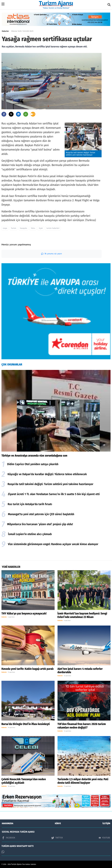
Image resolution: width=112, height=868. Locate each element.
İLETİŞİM (106, 823)
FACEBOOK (8, 838)
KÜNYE (58, 823)
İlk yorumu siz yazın (52, 254)
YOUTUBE (104, 838)
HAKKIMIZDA (8, 823)
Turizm (14, 228)
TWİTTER (57, 838)
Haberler (5, 31)
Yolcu (33, 228)
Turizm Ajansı (17, 864)
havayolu (24, 228)
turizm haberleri (53, 228)
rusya (5, 228)
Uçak (41, 228)
